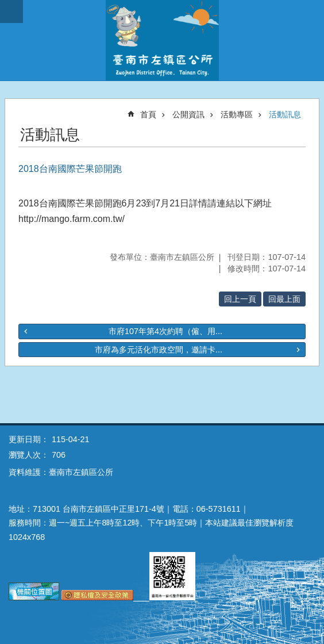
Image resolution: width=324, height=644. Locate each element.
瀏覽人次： (29, 455)
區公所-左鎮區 (162, 40)
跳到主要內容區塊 (6, 6)
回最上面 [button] (284, 299)
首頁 (148, 114)
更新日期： (29, 439)
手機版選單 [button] (11, 11)
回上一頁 (240, 299)
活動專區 (237, 114)
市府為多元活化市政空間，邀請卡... (159, 350)
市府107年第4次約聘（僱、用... (165, 331)
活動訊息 (285, 114)
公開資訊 (188, 114)
